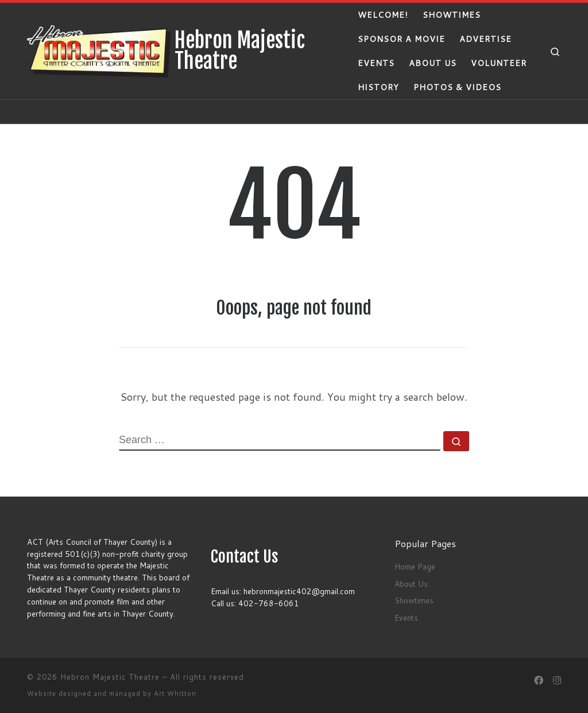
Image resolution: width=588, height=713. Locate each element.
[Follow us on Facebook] (539, 680)
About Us (411, 584)
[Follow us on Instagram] (557, 680)
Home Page (415, 566)
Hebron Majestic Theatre (110, 677)
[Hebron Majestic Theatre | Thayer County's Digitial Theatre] (99, 50)
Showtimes (414, 600)
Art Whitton (175, 693)
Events (406, 617)
